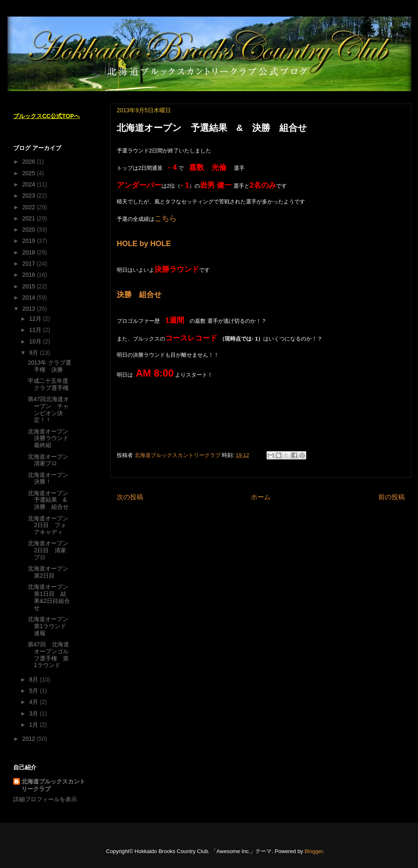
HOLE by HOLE (144, 244)
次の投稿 (130, 497)
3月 (34, 713)
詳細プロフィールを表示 (45, 799)
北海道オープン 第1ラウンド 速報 (51, 626)
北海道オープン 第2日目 (51, 572)
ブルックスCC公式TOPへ (47, 116)
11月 (36, 330)
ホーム (261, 497)
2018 (30, 252)
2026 (30, 162)
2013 (30, 309)
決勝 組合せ (139, 295)
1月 (34, 725)
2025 (30, 173)
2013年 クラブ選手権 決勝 (49, 366)
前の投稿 (392, 497)
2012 (30, 739)
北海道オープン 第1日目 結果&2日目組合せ (51, 597)
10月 (36, 341)
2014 (30, 297)
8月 (34, 679)
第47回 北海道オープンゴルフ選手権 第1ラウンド (48, 655)
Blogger (314, 851)
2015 (30, 286)
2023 (30, 196)
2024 (30, 184)
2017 (30, 264)
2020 (30, 230)
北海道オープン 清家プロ (51, 460)
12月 (36, 319)
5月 (34, 691)
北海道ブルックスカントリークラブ (53, 785)
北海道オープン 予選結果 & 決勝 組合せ (51, 500)
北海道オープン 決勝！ (51, 478)
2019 (30, 241)
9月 (34, 353)
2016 (30, 275)
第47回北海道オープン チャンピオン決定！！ (48, 409)
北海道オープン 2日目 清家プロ (48, 550)
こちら (166, 218)
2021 (30, 218)
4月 (34, 702)
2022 (30, 207)
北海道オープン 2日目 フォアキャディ (51, 525)
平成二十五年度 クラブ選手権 (51, 384)
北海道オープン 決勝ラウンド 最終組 (51, 438)
